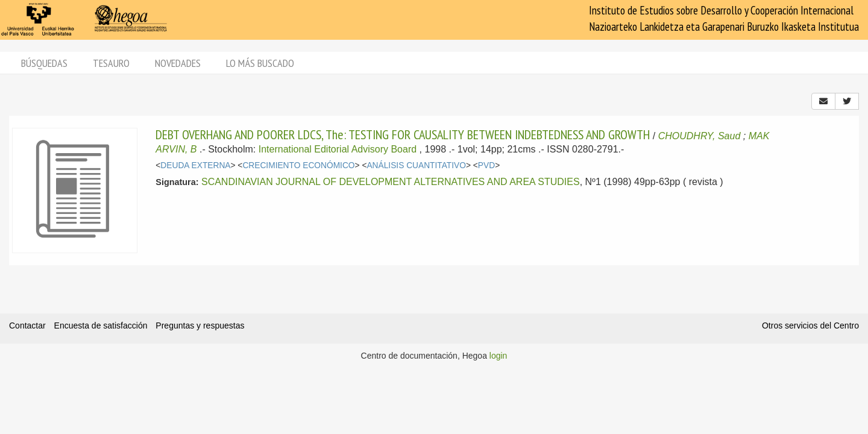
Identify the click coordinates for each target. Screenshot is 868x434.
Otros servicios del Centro (810, 325)
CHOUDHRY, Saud (700, 136)
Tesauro (111, 63)
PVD (486, 165)
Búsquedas (44, 63)
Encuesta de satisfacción (101, 325)
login (498, 356)
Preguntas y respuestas (200, 325)
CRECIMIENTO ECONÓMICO (298, 165)
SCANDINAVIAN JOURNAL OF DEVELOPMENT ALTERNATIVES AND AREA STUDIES (391, 182)
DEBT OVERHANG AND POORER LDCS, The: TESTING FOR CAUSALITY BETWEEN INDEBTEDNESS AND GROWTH (403, 134)
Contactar (27, 325)
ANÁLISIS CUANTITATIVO (416, 165)
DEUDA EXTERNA (195, 165)
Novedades (178, 63)
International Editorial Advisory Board (338, 149)
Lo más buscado (260, 63)
